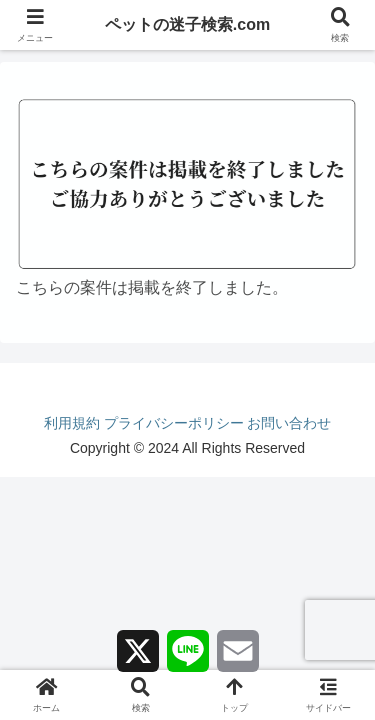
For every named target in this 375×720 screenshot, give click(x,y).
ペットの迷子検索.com (187, 24)
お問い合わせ (289, 423)
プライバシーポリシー (174, 423)
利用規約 (72, 423)
